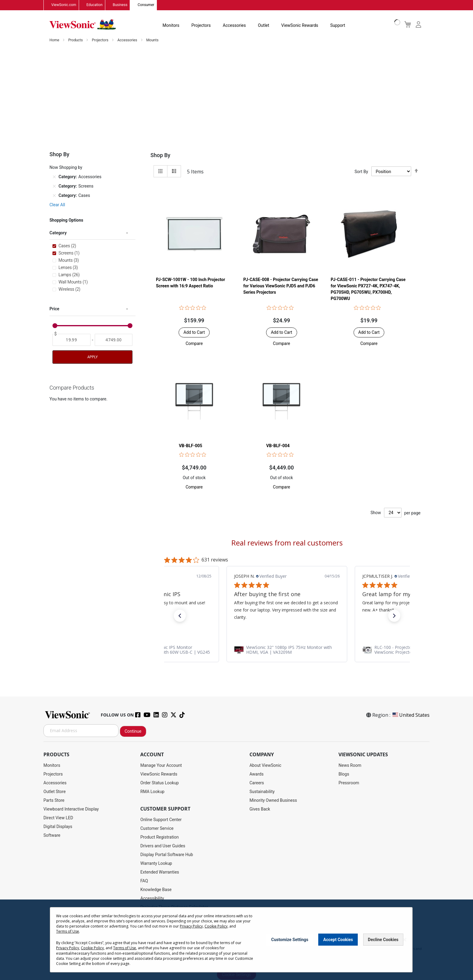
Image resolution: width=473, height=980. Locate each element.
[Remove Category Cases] (54, 196)
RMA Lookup (152, 792)
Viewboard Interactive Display (71, 809)
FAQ (144, 881)
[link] (287, 650)
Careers (257, 783)
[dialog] (237, 940)
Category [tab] (58, 233)
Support (338, 25)
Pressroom (349, 783)
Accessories (234, 25)
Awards (257, 774)
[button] (194, 344)
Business (120, 5)
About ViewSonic (265, 765)
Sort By (361, 172)
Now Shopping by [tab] (66, 168)
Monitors (171, 25)
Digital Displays (58, 827)
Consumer (146, 5)
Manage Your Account (161, 765)
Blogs (344, 774)
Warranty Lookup (156, 863)
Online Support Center (161, 820)
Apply (92, 357)
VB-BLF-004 (278, 446)
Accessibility (152, 898)
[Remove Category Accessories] (54, 177)
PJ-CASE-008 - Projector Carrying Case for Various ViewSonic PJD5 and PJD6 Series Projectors (281, 286)
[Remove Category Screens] (54, 186)
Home (55, 40)
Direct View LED (58, 818)
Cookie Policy (216, 926)
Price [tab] (54, 309)
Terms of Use (68, 931)
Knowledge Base (156, 890)
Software (52, 835)
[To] (114, 340)
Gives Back (260, 809)
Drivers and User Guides (163, 846)
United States (411, 715)
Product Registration (159, 837)
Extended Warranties (160, 872)
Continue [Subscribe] (133, 731)
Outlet (263, 25)
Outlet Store (55, 792)
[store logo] (83, 25)
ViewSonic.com (64, 5)
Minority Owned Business (273, 800)
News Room (350, 765)
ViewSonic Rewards (300, 25)
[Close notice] (405, 940)
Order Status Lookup (159, 783)
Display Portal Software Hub (167, 855)
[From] (71, 340)
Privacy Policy (191, 926)
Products (76, 40)
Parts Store (54, 800)
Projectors (201, 25)
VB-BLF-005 (190, 446)
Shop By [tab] (160, 155)
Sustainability (262, 792)
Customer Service (157, 828)
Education (95, 5)
